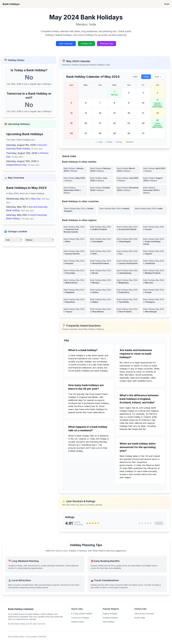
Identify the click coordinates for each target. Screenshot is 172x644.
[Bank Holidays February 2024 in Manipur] (101, 170)
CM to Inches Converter (144, 614)
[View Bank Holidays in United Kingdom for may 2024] (79, 210)
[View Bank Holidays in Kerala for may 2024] (101, 272)
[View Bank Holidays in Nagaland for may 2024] (75, 291)
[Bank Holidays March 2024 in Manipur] (128, 170)
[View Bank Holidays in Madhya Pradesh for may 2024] (154, 272)
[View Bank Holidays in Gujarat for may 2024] (154, 252)
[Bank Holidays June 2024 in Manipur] (101, 179)
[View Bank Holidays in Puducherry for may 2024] (128, 291)
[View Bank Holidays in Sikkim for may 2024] (101, 301)
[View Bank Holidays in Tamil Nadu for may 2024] (128, 301)
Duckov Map (140, 618)
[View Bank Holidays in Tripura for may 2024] (75, 310)
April (134, 77)
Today (146, 77)
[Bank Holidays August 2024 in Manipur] (154, 179)
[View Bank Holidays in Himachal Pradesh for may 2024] (101, 262)
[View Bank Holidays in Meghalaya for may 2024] (128, 281)
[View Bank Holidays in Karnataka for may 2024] (75, 272)
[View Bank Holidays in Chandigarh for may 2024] (101, 242)
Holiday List (86, 44)
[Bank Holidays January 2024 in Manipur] (75, 170)
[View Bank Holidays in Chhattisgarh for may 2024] (128, 242)
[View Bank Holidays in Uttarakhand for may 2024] (101, 310)
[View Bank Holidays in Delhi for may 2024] (101, 252)
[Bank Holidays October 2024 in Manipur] (101, 190)
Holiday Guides (78, 622)
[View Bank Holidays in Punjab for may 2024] (154, 291)
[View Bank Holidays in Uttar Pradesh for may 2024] (128, 310)
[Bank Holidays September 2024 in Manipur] (75, 190)
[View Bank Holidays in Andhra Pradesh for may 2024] (101, 229)
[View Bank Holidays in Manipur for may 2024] (101, 281)
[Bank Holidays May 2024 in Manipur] (75, 179)
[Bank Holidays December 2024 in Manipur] (154, 190)
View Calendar (66, 44)
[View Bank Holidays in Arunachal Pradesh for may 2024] (128, 229)
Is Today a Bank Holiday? (82, 614)
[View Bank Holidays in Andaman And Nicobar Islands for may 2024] (75, 229)
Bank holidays (11, 4)
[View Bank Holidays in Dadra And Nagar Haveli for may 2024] (154, 242)
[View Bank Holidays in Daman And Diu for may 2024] (75, 252)
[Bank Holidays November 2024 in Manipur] (128, 190)
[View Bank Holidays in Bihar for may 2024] (75, 242)
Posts (167, 4)
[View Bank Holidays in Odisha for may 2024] (101, 291)
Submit (159, 523)
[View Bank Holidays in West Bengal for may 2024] (154, 310)
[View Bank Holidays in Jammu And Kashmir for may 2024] (128, 262)
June (158, 77)
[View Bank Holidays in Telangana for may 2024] (154, 301)
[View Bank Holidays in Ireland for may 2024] (115, 210)
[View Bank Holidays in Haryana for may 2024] (75, 262)
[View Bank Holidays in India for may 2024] (150, 210)
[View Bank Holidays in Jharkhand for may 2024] (154, 262)
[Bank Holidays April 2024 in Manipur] (154, 170)
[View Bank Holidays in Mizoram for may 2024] (154, 281)
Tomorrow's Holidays (80, 618)
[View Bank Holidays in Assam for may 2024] (154, 229)
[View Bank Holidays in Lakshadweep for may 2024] (128, 272)
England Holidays (110, 614)
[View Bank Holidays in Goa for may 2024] (128, 252)
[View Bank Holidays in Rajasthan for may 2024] (75, 301)
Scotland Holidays (110, 618)
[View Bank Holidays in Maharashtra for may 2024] (75, 281)
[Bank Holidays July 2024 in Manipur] (128, 179)
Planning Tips (107, 44)
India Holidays (109, 622)
